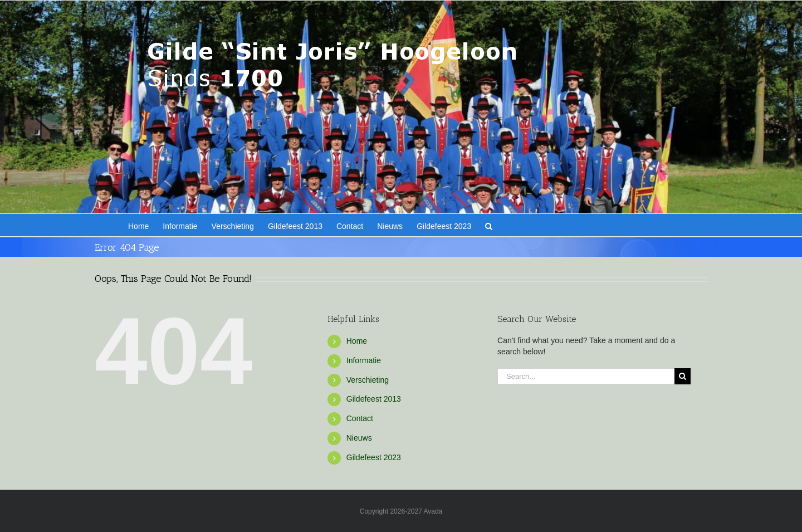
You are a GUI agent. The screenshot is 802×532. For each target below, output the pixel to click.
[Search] (683, 376)
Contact (360, 418)
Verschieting (368, 380)
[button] (489, 225)
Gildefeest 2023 (374, 457)
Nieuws (359, 438)
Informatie (364, 360)
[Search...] (586, 376)
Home (357, 341)
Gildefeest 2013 (374, 399)
